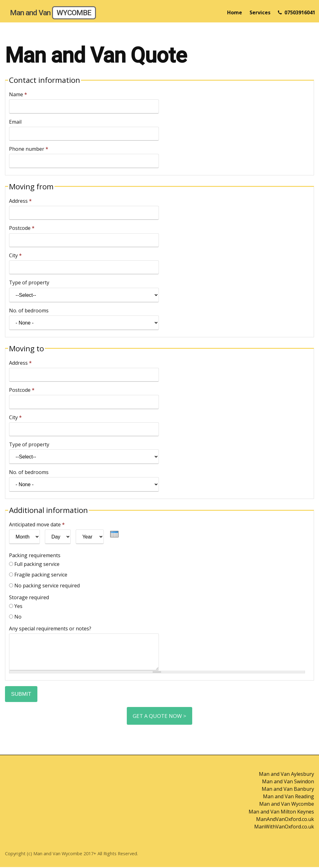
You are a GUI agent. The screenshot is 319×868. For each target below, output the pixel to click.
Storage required (29, 597)
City (15, 255)
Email (15, 122)
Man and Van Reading (288, 798)
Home (235, 12)
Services (260, 12)
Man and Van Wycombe (287, 805)
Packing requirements (35, 555)
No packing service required (47, 586)
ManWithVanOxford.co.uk (284, 828)
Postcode (22, 228)
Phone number (29, 149)
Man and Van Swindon (288, 783)
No (18, 617)
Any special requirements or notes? (50, 628)
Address (20, 201)
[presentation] (114, 534)
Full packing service (37, 564)
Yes (18, 606)
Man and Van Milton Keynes (281, 813)
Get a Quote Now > (159, 717)
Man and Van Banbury (288, 790)
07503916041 (297, 12)
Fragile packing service (41, 575)
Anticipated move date (37, 524)
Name (18, 94)
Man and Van (53, 13)
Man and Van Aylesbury (286, 775)
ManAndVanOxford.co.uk (285, 820)
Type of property (29, 282)
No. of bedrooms (29, 311)
